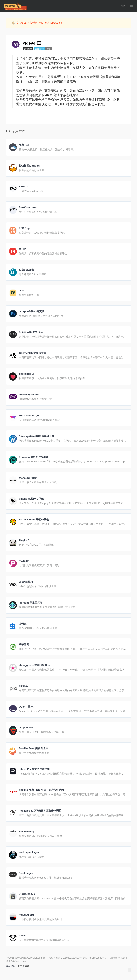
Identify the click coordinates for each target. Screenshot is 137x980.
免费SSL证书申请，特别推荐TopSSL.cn (39, 23)
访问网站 (28, 49)
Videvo (32, 43)
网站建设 (11, 966)
